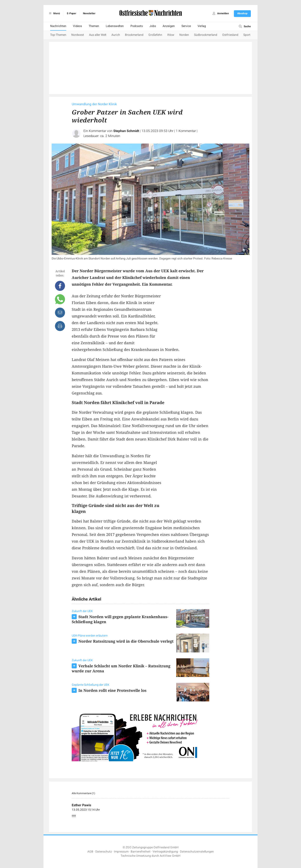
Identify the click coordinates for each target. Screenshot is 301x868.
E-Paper (71, 13)
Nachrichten (58, 26)
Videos (77, 26)
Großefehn (155, 35)
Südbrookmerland (206, 35)
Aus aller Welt (98, 35)
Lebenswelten (115, 26)
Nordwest (78, 35)
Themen (94, 26)
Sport (247, 35)
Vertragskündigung (165, 852)
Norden (184, 35)
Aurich (116, 35)
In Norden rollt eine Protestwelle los (112, 690)
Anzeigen (169, 26)
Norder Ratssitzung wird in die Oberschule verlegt (126, 641)
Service (186, 26)
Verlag (202, 26)
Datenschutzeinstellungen (197, 852)
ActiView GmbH (170, 856)
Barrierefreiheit (141, 852)
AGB (90, 852)
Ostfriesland (230, 35)
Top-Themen (58, 35)
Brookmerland (134, 35)
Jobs (153, 26)
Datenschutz (104, 852)
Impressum (121, 852)
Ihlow (171, 35)
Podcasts (137, 26)
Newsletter (89, 13)
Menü (54, 13)
